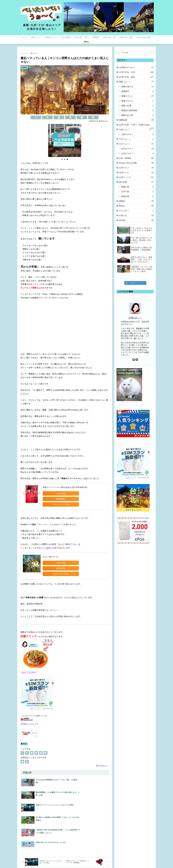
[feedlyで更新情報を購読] (22, 752)
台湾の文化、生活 (136, 72)
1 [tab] (62, 159)
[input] (135, 53)
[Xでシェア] (36, 117)
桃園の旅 (137, 187)
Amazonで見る (53, 493)
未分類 (136, 220)
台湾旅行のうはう (136, 67)
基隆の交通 (137, 106)
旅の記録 (136, 182)
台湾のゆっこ (135, 318)
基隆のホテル (137, 101)
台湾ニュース (136, 177)
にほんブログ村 (28, 663)
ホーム (66, 861)
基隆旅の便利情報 (137, 110)
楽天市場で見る (74, 493)
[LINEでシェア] (70, 117)
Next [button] (78, 140)
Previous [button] (51, 140)
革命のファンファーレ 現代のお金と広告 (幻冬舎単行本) (65, 487)
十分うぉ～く (136, 139)
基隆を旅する (137, 87)
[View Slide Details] (65, 140)
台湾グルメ (136, 168)
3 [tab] (67, 159)
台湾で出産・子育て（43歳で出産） (136, 125)
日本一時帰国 (136, 158)
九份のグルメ (137, 134)
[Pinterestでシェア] (82, 117)
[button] (93, 117)
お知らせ (136, 215)
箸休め (24, 734)
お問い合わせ (105, 861)
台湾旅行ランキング (29, 714)
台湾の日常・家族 (136, 77)
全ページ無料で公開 (48, 543)
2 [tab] (65, 159)
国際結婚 (136, 120)
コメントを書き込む (65, 837)
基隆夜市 (137, 91)
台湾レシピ (136, 173)
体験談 (136, 201)
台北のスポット (137, 153)
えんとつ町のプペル (51, 552)
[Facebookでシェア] (47, 117)
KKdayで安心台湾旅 (136, 163)
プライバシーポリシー (90, 861)
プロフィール (75, 861)
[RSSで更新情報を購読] (27, 752)
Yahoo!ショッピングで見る (95, 493)
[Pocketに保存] (59, 117)
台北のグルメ (137, 149)
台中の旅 (137, 192)
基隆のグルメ (137, 96)
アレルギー (136, 211)
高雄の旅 (137, 196)
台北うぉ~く (136, 144)
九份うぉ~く (135, 130)
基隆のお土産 (137, 115)
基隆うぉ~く (136, 82)
